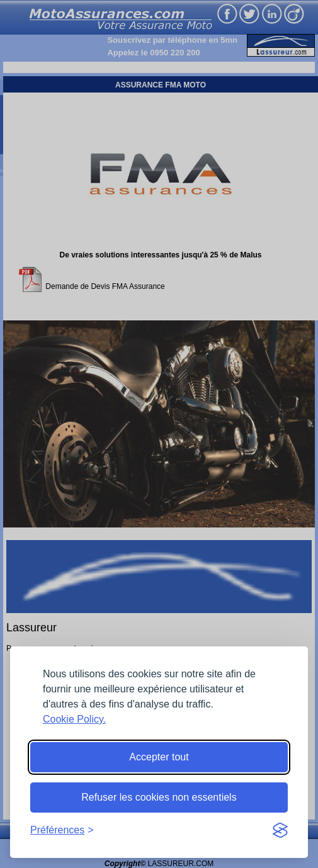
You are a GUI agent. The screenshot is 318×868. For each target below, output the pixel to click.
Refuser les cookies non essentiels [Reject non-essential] (159, 797)
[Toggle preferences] (62, 830)
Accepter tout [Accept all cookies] (159, 757)
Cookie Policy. (74, 719)
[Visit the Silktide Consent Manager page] (280, 830)
